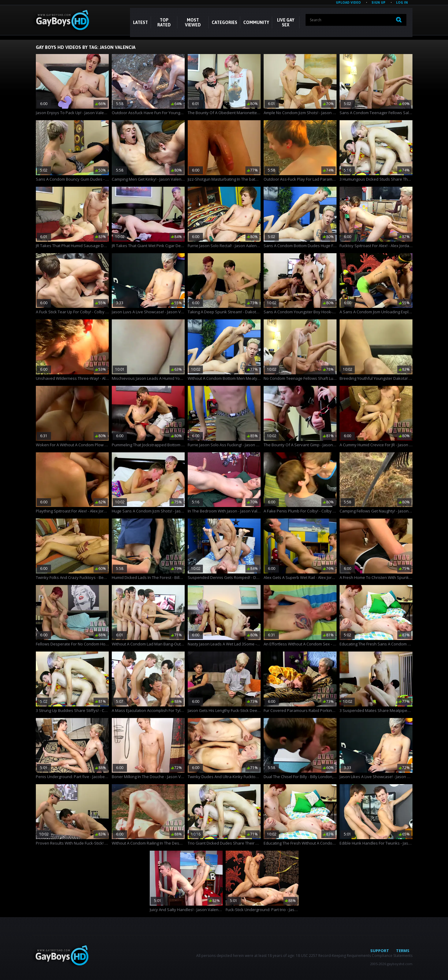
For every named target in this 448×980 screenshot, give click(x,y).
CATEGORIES (224, 22)
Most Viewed (193, 22)
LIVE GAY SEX (286, 22)
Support (380, 951)
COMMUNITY (256, 22)
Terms (403, 951)
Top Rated (164, 22)
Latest (140, 22)
